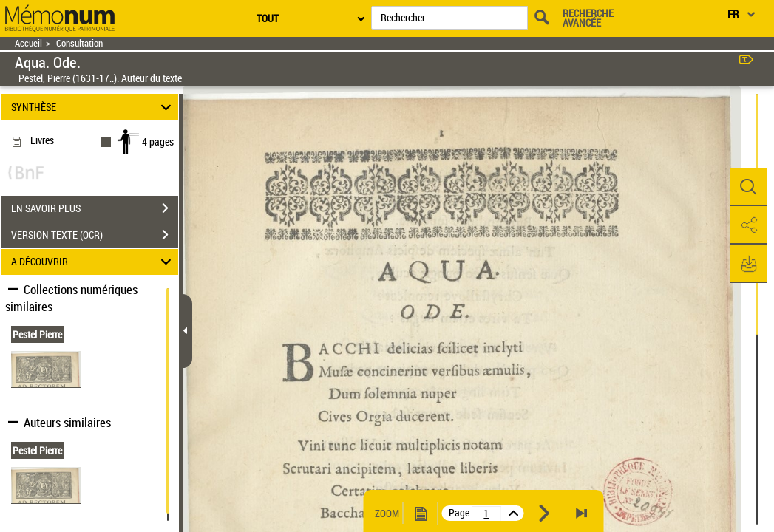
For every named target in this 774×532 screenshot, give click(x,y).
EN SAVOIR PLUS (95, 208)
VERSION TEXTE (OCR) (95, 235)
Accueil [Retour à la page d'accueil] (28, 43)
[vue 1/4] (486, 514)
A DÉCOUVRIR (93, 262)
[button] (748, 187)
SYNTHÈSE (93, 107)
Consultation (79, 43)
